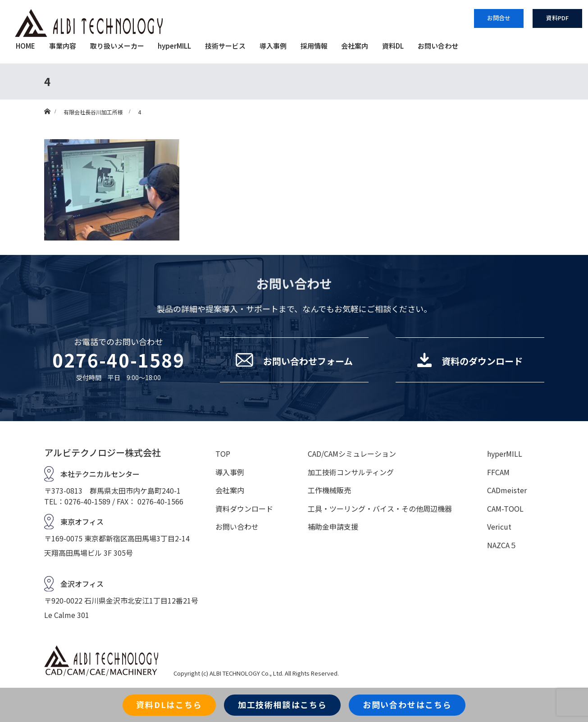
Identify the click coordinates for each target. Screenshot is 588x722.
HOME (25, 46)
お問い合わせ (438, 46)
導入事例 (273, 46)
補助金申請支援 (333, 527)
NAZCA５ (502, 545)
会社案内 (355, 46)
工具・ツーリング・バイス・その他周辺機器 (380, 509)
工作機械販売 (329, 490)
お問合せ (499, 18)
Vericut (499, 527)
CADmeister (507, 490)
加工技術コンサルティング (351, 472)
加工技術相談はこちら (283, 704)
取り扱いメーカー (117, 46)
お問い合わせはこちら (407, 704)
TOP (223, 454)
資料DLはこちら (169, 704)
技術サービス (225, 46)
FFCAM (498, 472)
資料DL (393, 46)
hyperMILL (174, 46)
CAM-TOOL (505, 509)
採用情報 (314, 46)
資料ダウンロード (244, 509)
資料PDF (557, 18)
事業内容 (63, 46)
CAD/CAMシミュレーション (352, 454)
